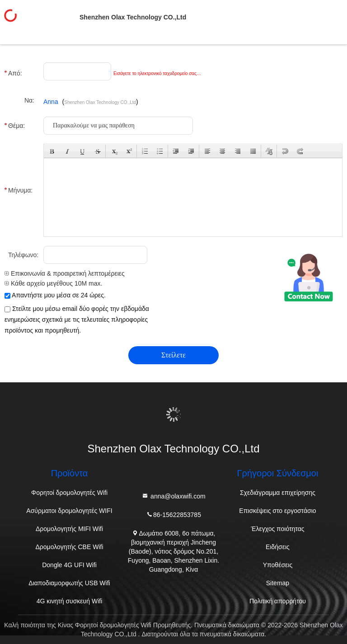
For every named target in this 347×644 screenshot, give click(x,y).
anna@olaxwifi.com (173, 496)
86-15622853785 (173, 514)
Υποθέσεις (278, 565)
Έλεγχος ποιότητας (277, 529)
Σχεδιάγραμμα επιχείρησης (278, 493)
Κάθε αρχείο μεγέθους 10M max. (53, 283)
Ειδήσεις (278, 547)
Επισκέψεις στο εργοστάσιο (277, 511)
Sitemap (278, 583)
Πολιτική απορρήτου (278, 601)
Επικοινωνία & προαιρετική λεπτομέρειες (65, 273)
